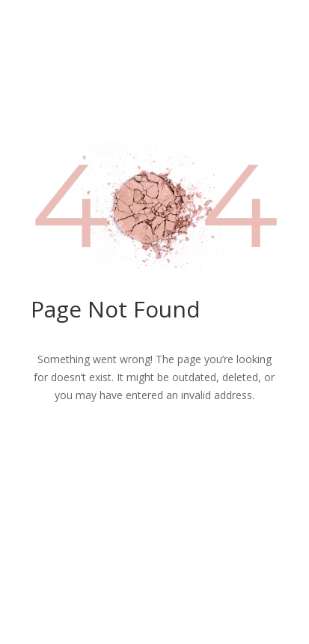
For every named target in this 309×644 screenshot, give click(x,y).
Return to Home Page (154, 445)
